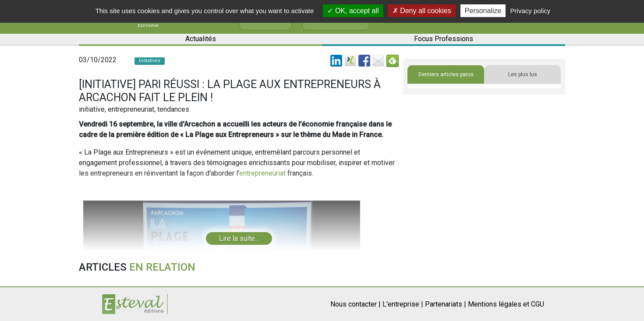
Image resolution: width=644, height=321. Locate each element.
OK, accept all (353, 11)
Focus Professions (444, 39)
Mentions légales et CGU (506, 304)
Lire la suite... (239, 238)
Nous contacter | (356, 304)
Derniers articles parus (446, 74)
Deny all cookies (422, 11)
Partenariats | (446, 304)
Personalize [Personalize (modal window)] (483, 11)
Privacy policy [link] (531, 11)
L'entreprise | (403, 304)
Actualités (201, 39)
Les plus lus (523, 74)
